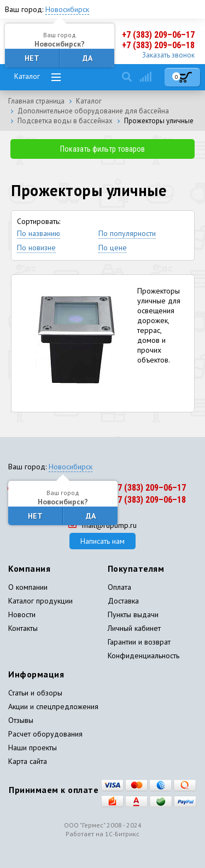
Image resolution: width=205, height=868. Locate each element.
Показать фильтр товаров (102, 149)
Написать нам (102, 541)
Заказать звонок (168, 55)
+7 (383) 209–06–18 (158, 45)
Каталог (27, 76)
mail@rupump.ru (102, 525)
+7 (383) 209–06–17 (158, 35)
